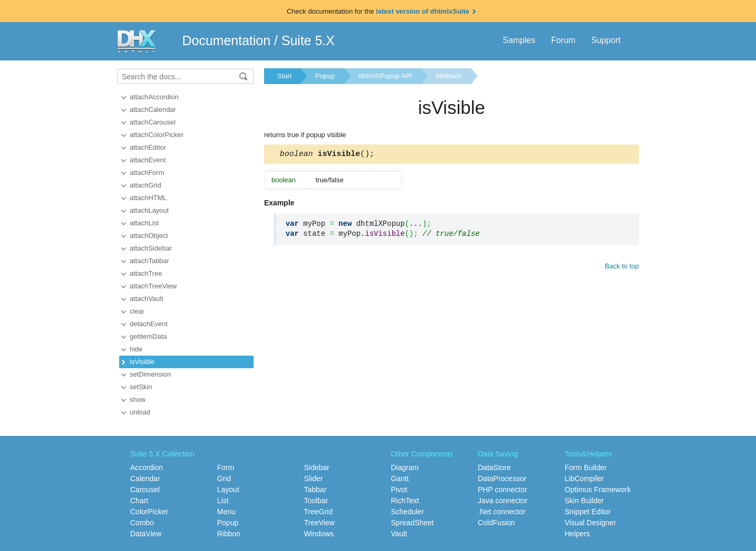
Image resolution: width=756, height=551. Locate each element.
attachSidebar (151, 248)
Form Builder (586, 467)
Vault (399, 534)
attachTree (146, 273)
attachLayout (149, 210)
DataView (146, 534)
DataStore (494, 467)
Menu (227, 512)
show (138, 399)
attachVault (146, 299)
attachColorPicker (157, 135)
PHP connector (502, 490)
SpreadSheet (413, 523)
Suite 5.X (308, 40)
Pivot (399, 490)
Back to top (622, 268)
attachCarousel (153, 122)
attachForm (147, 173)
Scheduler (408, 512)
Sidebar (317, 467)
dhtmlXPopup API (385, 76)
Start (284, 76)
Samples (519, 40)
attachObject (149, 236)
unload (140, 412)
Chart (139, 501)
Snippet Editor (588, 512)
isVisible (142, 362)
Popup (325, 76)
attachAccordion (154, 97)
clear (137, 311)
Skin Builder (585, 501)
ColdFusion (496, 523)
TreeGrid (318, 512)
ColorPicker (149, 512)
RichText (405, 501)
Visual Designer (591, 523)
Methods (449, 76)
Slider (313, 479)
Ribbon (229, 534)
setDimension (150, 374)
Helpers (577, 534)
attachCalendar (153, 110)
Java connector (503, 501)
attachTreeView (153, 286)
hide (136, 349)
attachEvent (148, 160)
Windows (319, 534)
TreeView (319, 523)
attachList (144, 223)
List (223, 501)
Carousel (145, 490)
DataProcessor (502, 479)
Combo (142, 523)
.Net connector (502, 512)
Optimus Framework (598, 490)
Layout (228, 490)
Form (226, 467)
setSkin (141, 387)
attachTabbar (149, 261)
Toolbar (316, 501)
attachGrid (145, 185)
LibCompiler (585, 479)
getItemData (148, 336)
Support (606, 40)
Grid (224, 479)
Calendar (145, 479)
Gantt (400, 479)
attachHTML (148, 198)
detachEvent (149, 324)
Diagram (405, 467)
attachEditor (148, 147)
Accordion (146, 467)
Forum (563, 40)
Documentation (226, 40)
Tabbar (315, 490)
